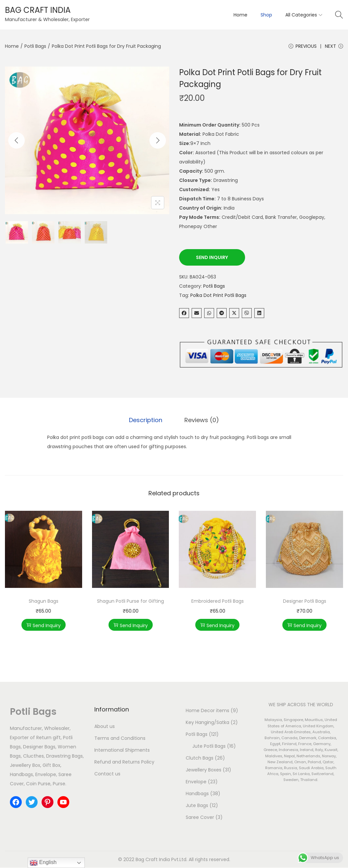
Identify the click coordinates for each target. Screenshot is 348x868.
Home (12, 46)
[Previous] (16, 141)
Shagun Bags (44, 601)
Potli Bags (35, 46)
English (43, 863)
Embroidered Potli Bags (218, 601)
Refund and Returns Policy (124, 762)
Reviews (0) (201, 421)
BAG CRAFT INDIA (38, 10)
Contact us (107, 774)
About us (105, 727)
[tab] (146, 421)
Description (146, 421)
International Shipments (122, 750)
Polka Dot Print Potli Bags (218, 296)
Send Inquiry (212, 258)
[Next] (158, 141)
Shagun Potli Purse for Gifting (130, 601)
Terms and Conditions (120, 738)
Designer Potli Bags (305, 601)
